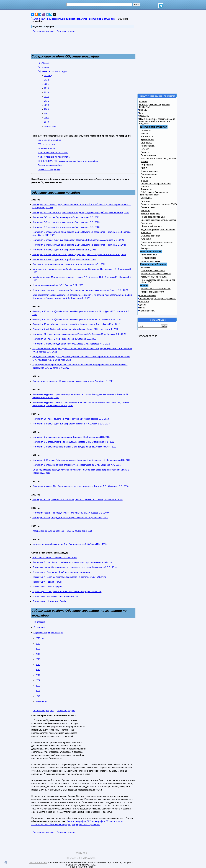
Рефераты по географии (50, 165)
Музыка (145, 181)
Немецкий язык (148, 258)
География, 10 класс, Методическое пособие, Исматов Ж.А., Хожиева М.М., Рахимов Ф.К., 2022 (79, 334)
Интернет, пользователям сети (156, 274)
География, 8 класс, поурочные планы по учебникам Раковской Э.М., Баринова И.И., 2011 (77, 465)
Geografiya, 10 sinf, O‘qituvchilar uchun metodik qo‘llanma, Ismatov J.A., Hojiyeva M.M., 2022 (76, 324)
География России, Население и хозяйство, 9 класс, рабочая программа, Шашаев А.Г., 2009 (78, 500)
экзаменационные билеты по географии (51, 825)
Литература (146, 143)
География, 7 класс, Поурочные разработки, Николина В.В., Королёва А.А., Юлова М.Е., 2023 (78, 240)
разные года (50, 126)
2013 (46, 92)
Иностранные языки (151, 261)
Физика (144, 162)
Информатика (148, 146)
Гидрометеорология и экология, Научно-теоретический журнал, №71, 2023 (69, 264)
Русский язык (147, 139)
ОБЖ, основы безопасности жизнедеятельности (154, 194)
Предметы (146, 130)
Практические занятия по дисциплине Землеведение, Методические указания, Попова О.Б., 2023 (80, 290)
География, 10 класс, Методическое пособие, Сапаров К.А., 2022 (64, 339)
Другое (143, 305)
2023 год (48, 76)
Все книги (144, 302)
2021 (46, 84)
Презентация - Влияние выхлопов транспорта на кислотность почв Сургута (69, 577)
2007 (46, 113)
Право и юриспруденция (153, 217)
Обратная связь (147, 311)
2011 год (36, 455)
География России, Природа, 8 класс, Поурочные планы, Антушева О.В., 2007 (71, 513)
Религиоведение (149, 174)
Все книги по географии (49, 140)
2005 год (36, 526)
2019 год (36, 390)
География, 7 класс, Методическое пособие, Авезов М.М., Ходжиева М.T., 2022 (71, 344)
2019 (46, 88)
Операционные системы (153, 271)
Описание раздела (66, 31)
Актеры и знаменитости (152, 292)
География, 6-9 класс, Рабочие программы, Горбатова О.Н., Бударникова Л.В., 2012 (73, 442)
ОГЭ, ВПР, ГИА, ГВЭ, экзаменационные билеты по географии (68, 161)
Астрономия (147, 165)
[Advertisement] (79, 45)
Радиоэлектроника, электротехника (158, 229)
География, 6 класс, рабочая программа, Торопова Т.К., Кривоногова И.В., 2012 (71, 437)
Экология (145, 211)
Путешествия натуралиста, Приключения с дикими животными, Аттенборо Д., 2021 (73, 381)
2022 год (36, 307)
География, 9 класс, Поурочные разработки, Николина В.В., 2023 (64, 259)
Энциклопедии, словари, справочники (158, 299)
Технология (146, 189)
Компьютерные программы (154, 277)
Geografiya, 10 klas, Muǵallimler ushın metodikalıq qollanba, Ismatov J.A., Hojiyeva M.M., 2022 (77, 319)
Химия (144, 168)
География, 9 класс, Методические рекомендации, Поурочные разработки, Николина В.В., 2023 (79, 255)
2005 (46, 118)
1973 (46, 122)
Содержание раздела (43, 31)
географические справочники (86, 825)
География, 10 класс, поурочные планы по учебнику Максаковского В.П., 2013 (71, 419)
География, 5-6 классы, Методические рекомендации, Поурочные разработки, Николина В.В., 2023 (81, 212)
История (145, 149)
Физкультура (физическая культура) (158, 158)
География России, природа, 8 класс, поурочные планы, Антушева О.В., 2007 (70, 518)
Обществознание (149, 171)
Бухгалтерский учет (150, 214)
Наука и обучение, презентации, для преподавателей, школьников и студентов (157, 121)
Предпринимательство (152, 245)
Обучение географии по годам (52, 71)
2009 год (36, 495)
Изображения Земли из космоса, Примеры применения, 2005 (62, 531)
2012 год (36, 432)
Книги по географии (76, 821)
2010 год (36, 481)
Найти (142, 308)
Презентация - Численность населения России (55, 596)
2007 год (36, 508)
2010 (46, 105)
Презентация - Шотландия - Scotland (50, 601)
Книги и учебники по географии (53, 153)
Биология (145, 152)
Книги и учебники (148, 296)
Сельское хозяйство (151, 236)
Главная (143, 101)
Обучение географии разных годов (50, 553)
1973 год (36, 539)
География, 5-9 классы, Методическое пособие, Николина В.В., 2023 (66, 222)
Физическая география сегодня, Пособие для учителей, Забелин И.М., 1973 (69, 544)
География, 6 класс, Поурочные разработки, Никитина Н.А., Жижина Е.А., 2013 (71, 424)
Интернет (145, 267)
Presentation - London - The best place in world (55, 558)
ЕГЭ (141, 113)
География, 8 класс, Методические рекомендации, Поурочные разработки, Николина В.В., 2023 (79, 245)
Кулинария (146, 233)
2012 (46, 97)
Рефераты (146, 248)
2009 (46, 109)
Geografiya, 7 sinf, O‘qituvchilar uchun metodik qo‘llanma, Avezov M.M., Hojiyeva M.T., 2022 (75, 329)
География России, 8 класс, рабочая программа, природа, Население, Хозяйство (72, 562)
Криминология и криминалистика (157, 242)
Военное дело (148, 207)
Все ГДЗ (143, 110)
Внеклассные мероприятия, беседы (158, 220)
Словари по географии (49, 169)
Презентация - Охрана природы (48, 587)
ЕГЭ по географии (47, 148)
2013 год (36, 414)
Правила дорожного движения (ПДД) (159, 204)
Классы (144, 133)
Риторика (145, 201)
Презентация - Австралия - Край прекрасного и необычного (61, 572)
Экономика (146, 198)
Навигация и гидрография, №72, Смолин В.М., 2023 (58, 285)
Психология (147, 223)
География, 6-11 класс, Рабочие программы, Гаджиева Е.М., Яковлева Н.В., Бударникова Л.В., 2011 (81, 460)
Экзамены (144, 116)
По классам (43, 63)
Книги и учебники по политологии (54, 157)
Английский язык (149, 255)
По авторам (43, 67)
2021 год (36, 376)
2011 (46, 101)
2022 (46, 80)
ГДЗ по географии (46, 144)
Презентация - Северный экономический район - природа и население (67, 592)
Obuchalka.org (38, 863)
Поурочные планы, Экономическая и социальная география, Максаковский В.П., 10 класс (76, 567)
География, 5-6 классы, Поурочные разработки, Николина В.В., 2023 (66, 217)
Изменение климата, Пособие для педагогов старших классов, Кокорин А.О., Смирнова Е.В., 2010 (80, 486)
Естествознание (149, 155)
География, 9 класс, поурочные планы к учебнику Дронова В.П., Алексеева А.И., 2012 (74, 447)
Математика (147, 136)
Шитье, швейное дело (152, 226)
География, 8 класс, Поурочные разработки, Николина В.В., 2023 (64, 250)
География (146, 177)
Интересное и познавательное (156, 289)
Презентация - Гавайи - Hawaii (47, 582)
